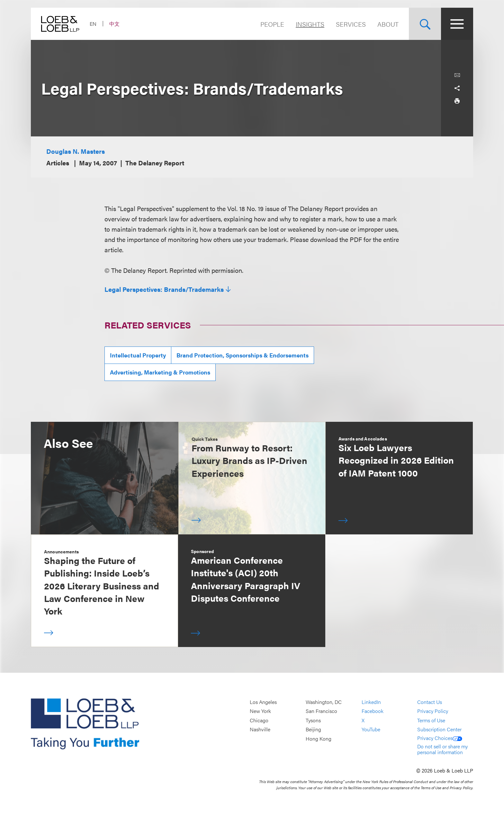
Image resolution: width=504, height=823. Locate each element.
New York (260, 711)
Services (351, 24)
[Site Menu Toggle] (457, 24)
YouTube (371, 730)
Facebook (373, 711)
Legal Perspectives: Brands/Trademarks (164, 289)
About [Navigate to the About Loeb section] (388, 24)
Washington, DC (324, 702)
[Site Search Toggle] (425, 24)
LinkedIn (371, 702)
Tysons (313, 720)
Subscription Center (439, 730)
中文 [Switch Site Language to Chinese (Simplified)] (114, 24)
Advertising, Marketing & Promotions (160, 372)
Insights (310, 24)
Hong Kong (319, 739)
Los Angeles (263, 702)
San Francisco (321, 711)
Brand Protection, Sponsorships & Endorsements (243, 355)
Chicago (259, 720)
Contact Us (430, 702)
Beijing (313, 730)
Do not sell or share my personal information (442, 749)
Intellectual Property (138, 355)
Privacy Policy (433, 711)
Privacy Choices (440, 738)
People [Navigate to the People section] (272, 24)
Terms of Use (431, 720)
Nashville (260, 730)
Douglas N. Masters (76, 151)
